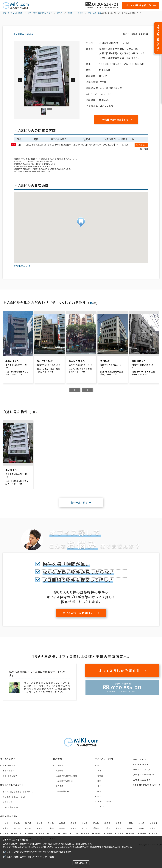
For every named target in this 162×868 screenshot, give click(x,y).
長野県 (62, 833)
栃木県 (96, 828)
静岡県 (85, 833)
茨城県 (85, 828)
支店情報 (60, 776)
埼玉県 (119, 828)
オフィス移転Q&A (11, 812)
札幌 (101, 786)
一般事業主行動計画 (65, 786)
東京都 (141, 828)
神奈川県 (154, 828)
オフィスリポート (106, 806)
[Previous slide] (75, 395)
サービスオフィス (142, 774)
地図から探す (8, 776)
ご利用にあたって (143, 784)
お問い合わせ (141, 764)
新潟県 (6, 833)
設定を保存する (81, 863)
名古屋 (102, 781)
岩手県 (28, 828)
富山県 (17, 833)
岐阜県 (73, 833)
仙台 (101, 791)
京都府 (130, 833)
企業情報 (58, 764)
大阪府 (141, 833)
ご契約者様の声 (63, 796)
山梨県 (51, 833)
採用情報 (60, 791)
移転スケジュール (10, 807)
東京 (101, 770)
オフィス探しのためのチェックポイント (19, 797)
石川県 (28, 833)
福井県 (40, 833)
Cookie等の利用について (27, 847)
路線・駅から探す (10, 781)
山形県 (62, 828)
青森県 (17, 828)
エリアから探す (9, 770)
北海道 (6, 828)
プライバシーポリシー (145, 779)
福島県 (73, 828)
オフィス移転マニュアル (12, 790)
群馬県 (107, 828)
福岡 (101, 801)
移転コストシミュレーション (14, 802)
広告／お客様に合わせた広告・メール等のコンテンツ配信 (30, 857)
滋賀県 (119, 833)
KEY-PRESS (142, 769)
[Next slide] (87, 395)
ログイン (103, 812)
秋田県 (51, 828)
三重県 (107, 833)
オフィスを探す (8, 764)
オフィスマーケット (106, 764)
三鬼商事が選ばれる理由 (67, 781)
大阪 (101, 776)
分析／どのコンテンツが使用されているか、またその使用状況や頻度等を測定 (39, 852)
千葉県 (130, 828)
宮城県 (40, 828)
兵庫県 (153, 833)
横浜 (101, 796)
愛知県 (96, 833)
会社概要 (60, 770)
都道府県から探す (9, 821)
